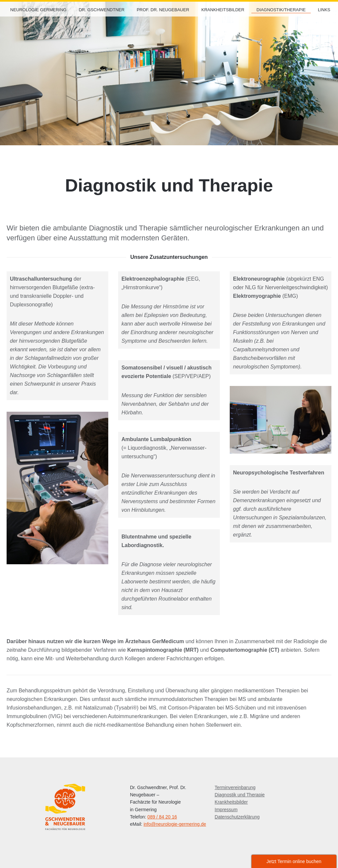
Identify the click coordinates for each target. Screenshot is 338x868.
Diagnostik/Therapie (281, 10)
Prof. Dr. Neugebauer (163, 10)
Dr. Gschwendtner (101, 10)
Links (324, 10)
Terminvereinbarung (235, 787)
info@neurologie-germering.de (175, 824)
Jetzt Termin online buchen (294, 861)
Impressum (226, 810)
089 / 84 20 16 (162, 817)
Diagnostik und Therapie (240, 795)
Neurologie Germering (38, 10)
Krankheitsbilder (223, 10)
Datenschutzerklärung (237, 817)
